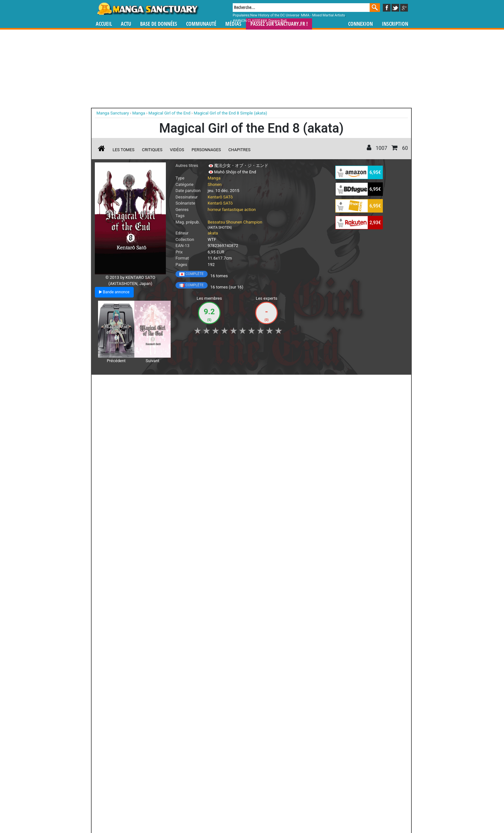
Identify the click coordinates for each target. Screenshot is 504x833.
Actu (126, 24)
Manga (148, 9)
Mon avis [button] (230, 383)
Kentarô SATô (220, 197)
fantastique (233, 210)
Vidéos (177, 150)
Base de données (159, 24)
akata (213, 233)
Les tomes (123, 150)
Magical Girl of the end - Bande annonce (129, 431)
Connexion (360, 24)
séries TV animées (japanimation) (343, 773)
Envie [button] (203, 383)
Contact (288, 811)
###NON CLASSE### (250, 21)
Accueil (104, 24)
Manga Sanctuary (169, 773)
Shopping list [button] (173, 383)
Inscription (395, 24)
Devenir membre (223, 811)
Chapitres (240, 150)
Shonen (215, 184)
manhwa (285, 773)
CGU (276, 811)
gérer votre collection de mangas (232, 778)
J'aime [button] (112, 383)
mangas (271, 773)
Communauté (201, 24)
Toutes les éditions (198, 694)
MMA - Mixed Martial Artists (323, 15)
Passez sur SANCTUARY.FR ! (279, 24)
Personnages (206, 150)
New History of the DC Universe (275, 15)
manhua (300, 773)
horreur (214, 210)
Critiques (152, 150)
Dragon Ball (277, 21)
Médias (233, 24)
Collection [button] (140, 383)
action (250, 210)
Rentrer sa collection (254, 811)
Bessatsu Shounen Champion (235, 222)
